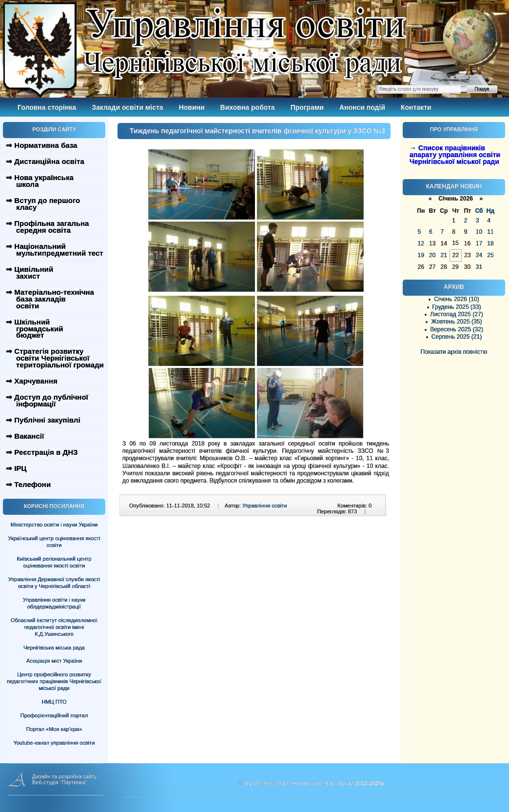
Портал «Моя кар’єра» (54, 729)
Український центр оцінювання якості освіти (54, 542)
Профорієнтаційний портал (54, 715)
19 (421, 255)
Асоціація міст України (54, 661)
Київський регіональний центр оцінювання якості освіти (54, 562)
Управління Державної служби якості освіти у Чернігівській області (54, 583)
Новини (192, 107)
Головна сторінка (47, 107)
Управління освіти (264, 506)
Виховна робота (248, 107)
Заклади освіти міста (127, 107)
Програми (307, 107)
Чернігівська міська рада (54, 648)
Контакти (416, 107)
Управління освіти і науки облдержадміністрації (54, 603)
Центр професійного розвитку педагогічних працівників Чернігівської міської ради (54, 681)
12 (421, 244)
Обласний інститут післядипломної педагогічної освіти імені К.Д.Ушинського (54, 627)
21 (443, 255)
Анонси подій (362, 107)
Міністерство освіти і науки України (54, 525)
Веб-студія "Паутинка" (60, 782)
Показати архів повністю (454, 352)
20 (432, 255)
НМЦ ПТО (54, 702)
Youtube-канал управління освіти (54, 743)
